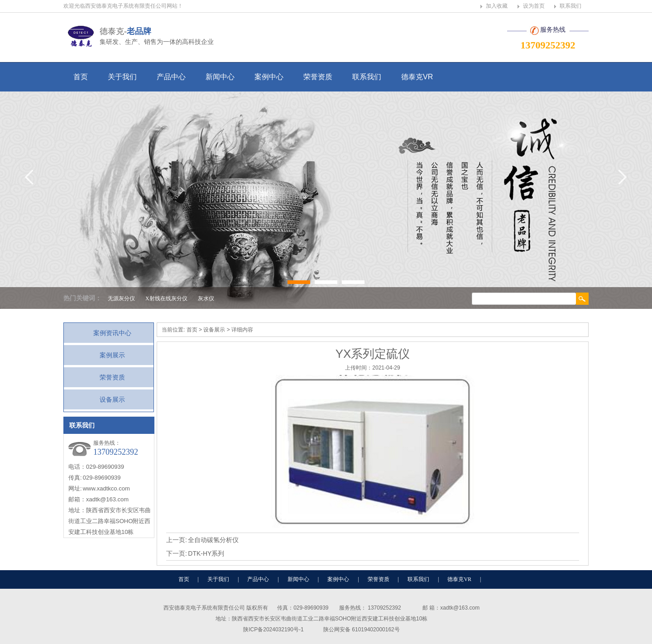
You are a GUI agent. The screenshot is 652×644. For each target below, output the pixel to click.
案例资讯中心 (112, 333)
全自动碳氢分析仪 (213, 540)
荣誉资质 (318, 77)
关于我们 (122, 77)
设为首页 (534, 6)
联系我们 (570, 6)
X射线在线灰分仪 (166, 298)
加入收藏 (497, 6)
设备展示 (112, 399)
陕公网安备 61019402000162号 (362, 630)
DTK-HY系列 (206, 553)
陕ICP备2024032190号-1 (273, 630)
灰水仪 (206, 298)
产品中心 (171, 77)
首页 (81, 77)
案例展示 (112, 355)
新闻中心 (220, 77)
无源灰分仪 (121, 298)
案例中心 (269, 77)
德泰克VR (417, 77)
